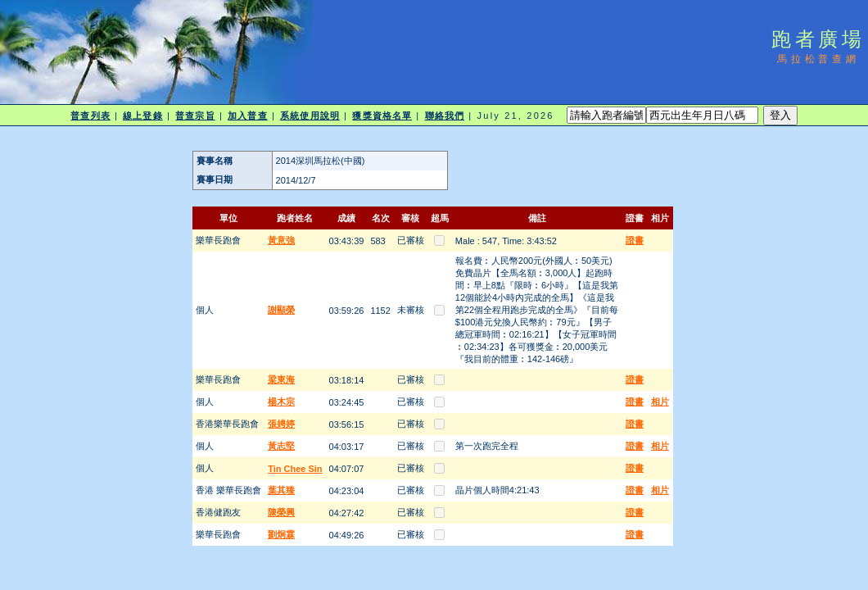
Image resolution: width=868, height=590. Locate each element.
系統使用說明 (310, 116)
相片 (660, 402)
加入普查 (247, 116)
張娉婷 (281, 424)
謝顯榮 (281, 310)
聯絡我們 (445, 116)
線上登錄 (142, 116)
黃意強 (281, 240)
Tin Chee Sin (295, 469)
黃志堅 (281, 446)
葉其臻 (281, 490)
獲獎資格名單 (382, 116)
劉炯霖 (281, 534)
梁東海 (281, 379)
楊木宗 (281, 402)
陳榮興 (281, 512)
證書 (635, 240)
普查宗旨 (195, 116)
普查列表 (90, 116)
